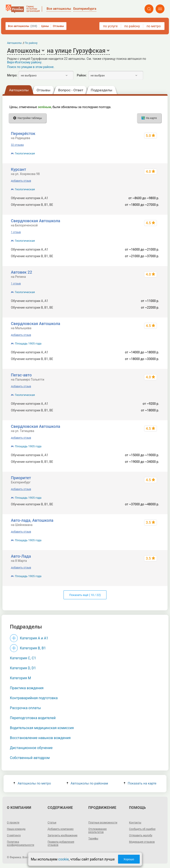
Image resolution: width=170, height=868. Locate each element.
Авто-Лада (21, 556)
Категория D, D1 (23, 668)
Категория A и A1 (34, 638)
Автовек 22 (21, 272)
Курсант (18, 169)
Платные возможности (103, 823)
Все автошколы (23, 26)
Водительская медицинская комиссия (42, 728)
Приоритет (21, 478)
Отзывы (58, 26)
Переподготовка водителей (33, 718)
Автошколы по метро (32, 783)
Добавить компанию (61, 829)
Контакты (135, 823)
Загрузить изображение (63, 835)
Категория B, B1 (33, 648)
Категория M (20, 678)
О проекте (13, 823)
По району (31, 43)
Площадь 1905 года (28, 344)
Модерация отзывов (142, 842)
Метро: (12, 75)
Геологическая (25, 153)
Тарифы (93, 839)
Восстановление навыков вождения (40, 738)
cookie (63, 859)
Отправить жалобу (141, 835)
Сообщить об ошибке (142, 829)
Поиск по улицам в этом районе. (31, 67)
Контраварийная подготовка (34, 698)
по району (132, 26)
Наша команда (16, 829)
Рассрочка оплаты (25, 708)
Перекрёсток (23, 133)
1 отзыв (16, 232)
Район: (82, 75)
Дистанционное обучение (31, 748)
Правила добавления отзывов (61, 843)
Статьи (52, 823)
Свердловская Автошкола (35, 221)
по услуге (110, 26)
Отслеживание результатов (98, 831)
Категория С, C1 (23, 658)
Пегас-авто (21, 375)
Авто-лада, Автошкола (32, 520)
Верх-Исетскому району (24, 62)
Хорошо (129, 859)
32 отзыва (17, 145)
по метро (154, 26)
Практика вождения (27, 688)
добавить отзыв (21, 181)
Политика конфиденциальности (20, 843)
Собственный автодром (30, 758)
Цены (45, 26)
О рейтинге (14, 835)
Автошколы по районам (87, 783)
